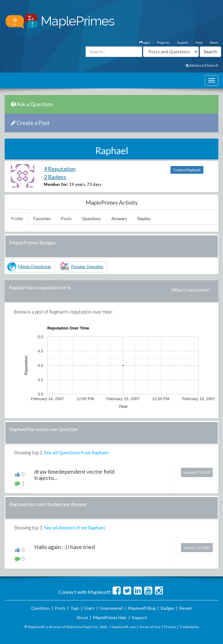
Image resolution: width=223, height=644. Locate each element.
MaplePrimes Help (110, 618)
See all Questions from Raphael (76, 452)
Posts (66, 219)
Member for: (56, 184)
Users (89, 608)
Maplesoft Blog (142, 608)
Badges (167, 608)
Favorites (42, 219)
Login (144, 42)
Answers (119, 219)
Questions (91, 219)
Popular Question (87, 267)
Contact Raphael (187, 170)
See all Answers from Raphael (74, 528)
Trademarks (189, 627)
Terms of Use (150, 627)
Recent (186, 608)
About (214, 42)
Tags (75, 608)
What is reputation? (191, 290)
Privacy (170, 627)
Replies (144, 219)
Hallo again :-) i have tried (65, 547)
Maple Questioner (35, 267)
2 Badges (55, 177)
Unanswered (111, 608)
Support (183, 42)
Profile (17, 219)
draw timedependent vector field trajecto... (74, 475)
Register (163, 42)
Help (199, 42)
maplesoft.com (124, 627)
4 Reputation (60, 169)
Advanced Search (202, 65)
